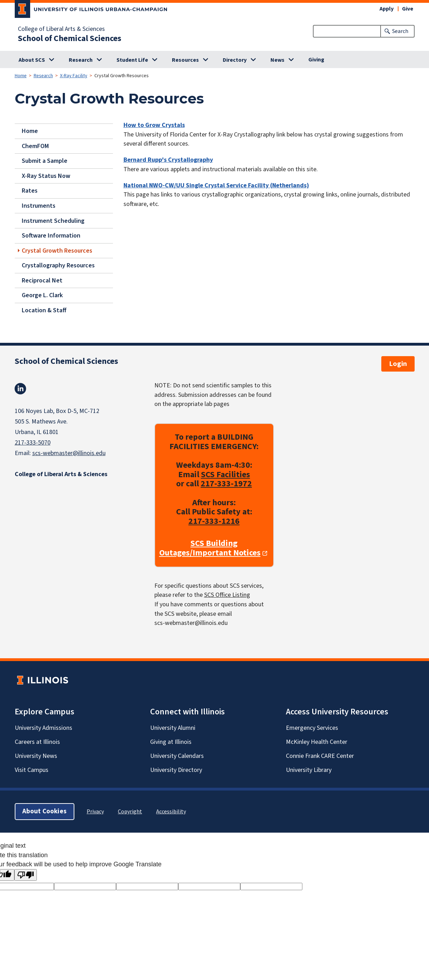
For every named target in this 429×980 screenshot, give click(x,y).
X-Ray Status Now (46, 176)
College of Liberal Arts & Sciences (61, 29)
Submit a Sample (45, 161)
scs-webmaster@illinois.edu (69, 453)
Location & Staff (44, 310)
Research (81, 60)
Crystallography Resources (58, 265)
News (277, 60)
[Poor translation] (26, 875)
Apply (387, 9)
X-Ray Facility (74, 76)
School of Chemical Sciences (70, 39)
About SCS (32, 60)
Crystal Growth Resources (57, 250)
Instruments (39, 206)
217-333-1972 (226, 484)
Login (398, 364)
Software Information (51, 236)
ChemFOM (35, 146)
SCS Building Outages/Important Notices (210, 548)
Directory (235, 60)
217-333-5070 (33, 443)
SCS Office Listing (227, 595)
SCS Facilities (226, 475)
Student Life (132, 60)
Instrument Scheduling (53, 221)
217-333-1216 (214, 521)
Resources (185, 60)
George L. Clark (42, 295)
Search (400, 31)
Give (408, 9)
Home (21, 76)
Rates (30, 191)
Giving (316, 60)
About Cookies (45, 811)
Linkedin (20, 389)
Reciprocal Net (42, 280)
